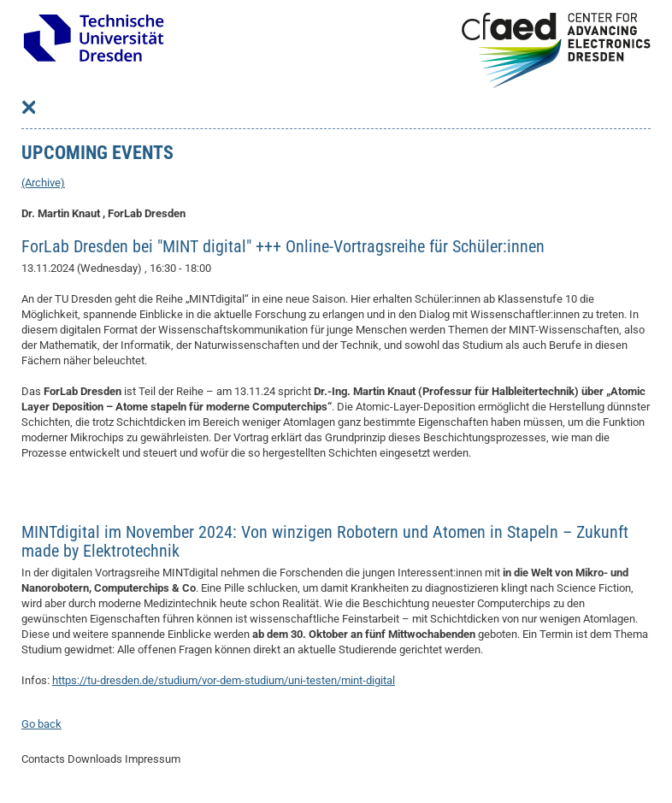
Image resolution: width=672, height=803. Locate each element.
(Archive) (43, 183)
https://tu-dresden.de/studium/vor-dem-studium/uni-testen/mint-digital (224, 680)
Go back (41, 724)
